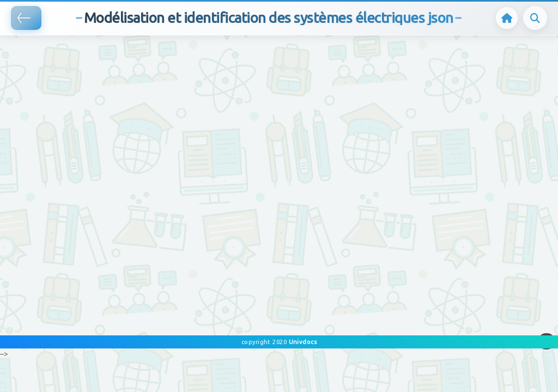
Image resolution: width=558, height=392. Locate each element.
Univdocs (302, 342)
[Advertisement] (198, 52)
